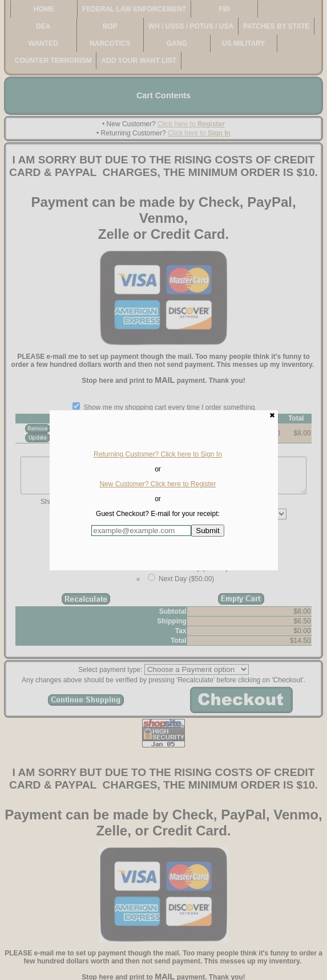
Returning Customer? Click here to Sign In (158, 454)
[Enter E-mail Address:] (141, 531)
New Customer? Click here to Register (158, 484)
